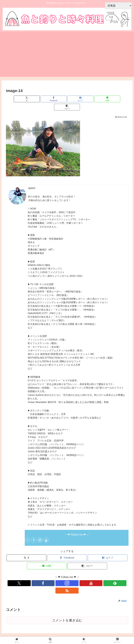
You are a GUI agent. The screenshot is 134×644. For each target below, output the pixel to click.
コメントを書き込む (67, 605)
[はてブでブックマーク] (67, 99)
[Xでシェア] (26, 99)
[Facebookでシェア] (47, 99)
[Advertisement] (67, 56)
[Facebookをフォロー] (34, 532)
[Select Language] (118, 6)
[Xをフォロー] (27, 532)
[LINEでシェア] (87, 99)
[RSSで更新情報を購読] (84, 575)
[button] (108, 99)
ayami (32, 180)
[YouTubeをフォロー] (46, 532)
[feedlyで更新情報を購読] (77, 575)
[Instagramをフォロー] (40, 532)
